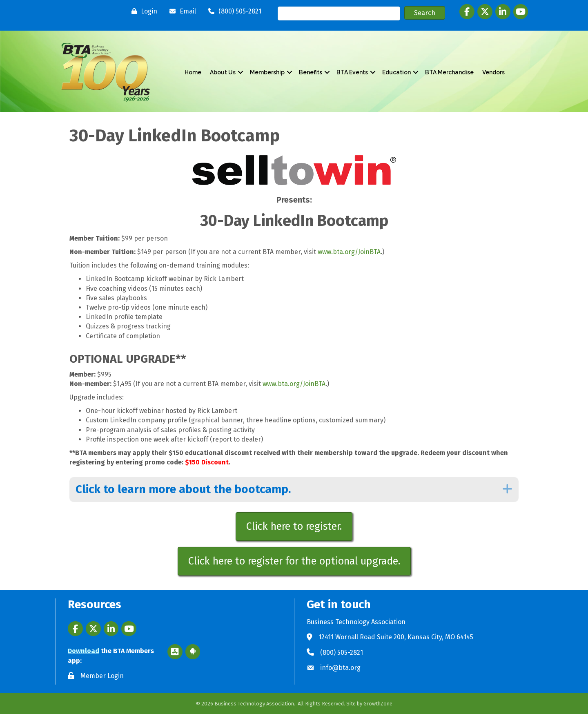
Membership (267, 72)
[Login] (142, 11)
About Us (223, 72)
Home (193, 72)
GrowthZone (378, 704)
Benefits (311, 72)
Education (396, 72)
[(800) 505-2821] (233, 11)
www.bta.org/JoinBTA (349, 252)
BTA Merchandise (449, 72)
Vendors (493, 72)
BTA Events (352, 72)
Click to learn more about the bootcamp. (183, 489)
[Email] (181, 11)
